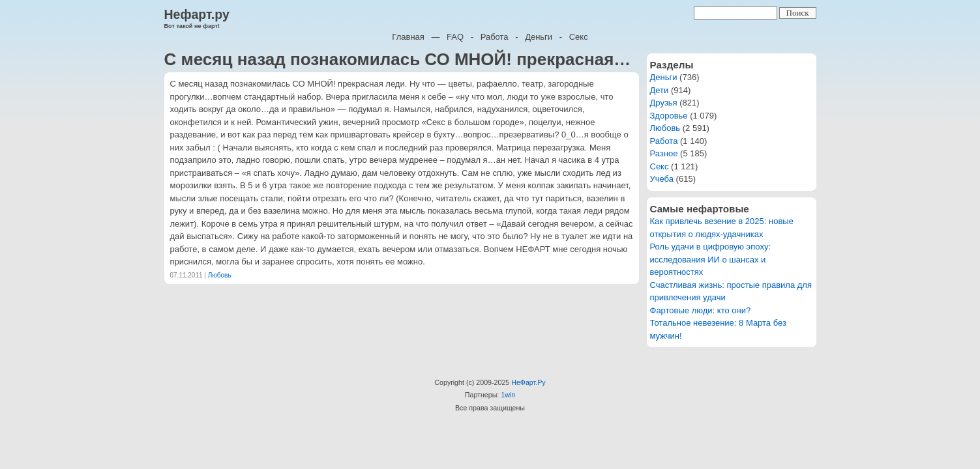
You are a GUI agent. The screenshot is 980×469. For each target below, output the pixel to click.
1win (508, 395)
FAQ (455, 37)
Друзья (664, 103)
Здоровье (669, 116)
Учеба (662, 179)
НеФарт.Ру (528, 382)
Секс (579, 37)
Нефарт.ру (197, 14)
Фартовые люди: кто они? (701, 310)
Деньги (539, 37)
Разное (664, 153)
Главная (408, 37)
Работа (495, 37)
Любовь (220, 275)
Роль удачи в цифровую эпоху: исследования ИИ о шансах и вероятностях (711, 259)
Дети (660, 90)
